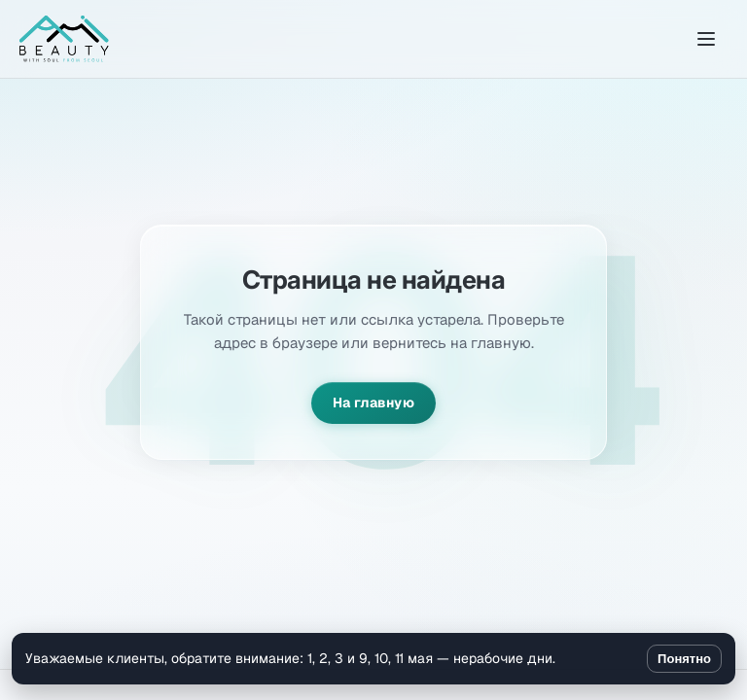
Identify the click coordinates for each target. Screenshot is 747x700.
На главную (373, 402)
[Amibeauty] (64, 39)
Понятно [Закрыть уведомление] (684, 659)
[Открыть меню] (706, 39)
